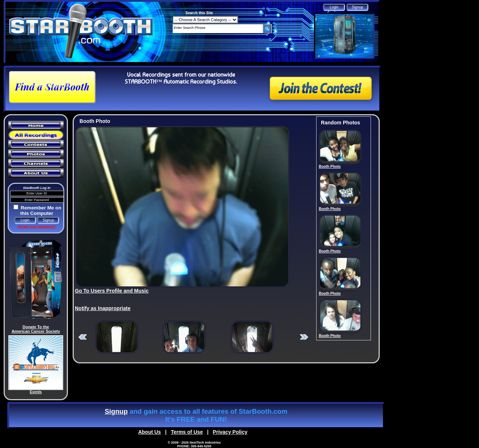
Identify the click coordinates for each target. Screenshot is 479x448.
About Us (149, 432)
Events (36, 392)
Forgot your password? (37, 227)
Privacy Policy (230, 432)
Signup (116, 411)
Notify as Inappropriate (103, 308)
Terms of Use (187, 432)
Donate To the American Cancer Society (36, 329)
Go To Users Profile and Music (112, 291)
